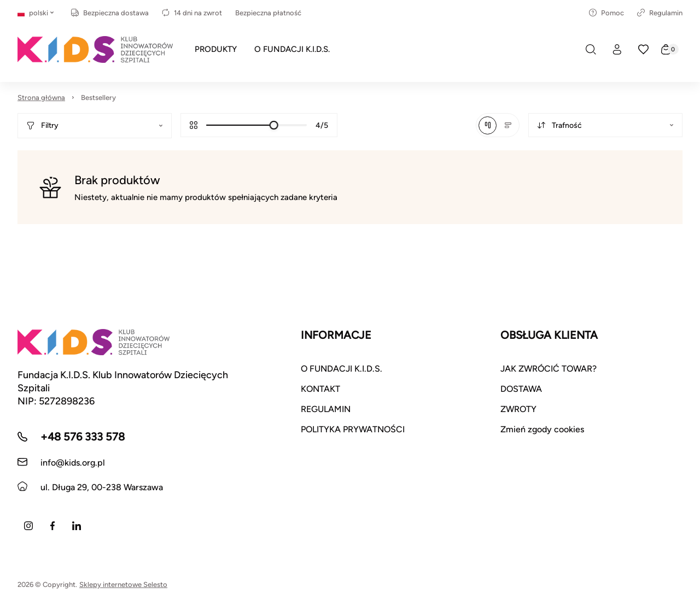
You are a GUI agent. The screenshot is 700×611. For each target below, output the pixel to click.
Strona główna (41, 98)
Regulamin (660, 13)
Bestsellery (98, 98)
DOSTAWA (521, 389)
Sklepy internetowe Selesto (123, 584)
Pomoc (606, 13)
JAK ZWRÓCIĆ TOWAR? (549, 369)
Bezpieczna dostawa (110, 13)
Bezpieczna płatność (268, 13)
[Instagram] (28, 526)
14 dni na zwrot (192, 13)
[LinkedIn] (77, 526)
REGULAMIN (326, 409)
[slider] (274, 125)
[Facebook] (52, 526)
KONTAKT (320, 389)
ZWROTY (518, 409)
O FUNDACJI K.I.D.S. (342, 369)
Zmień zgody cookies (542, 429)
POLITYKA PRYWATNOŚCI (353, 429)
